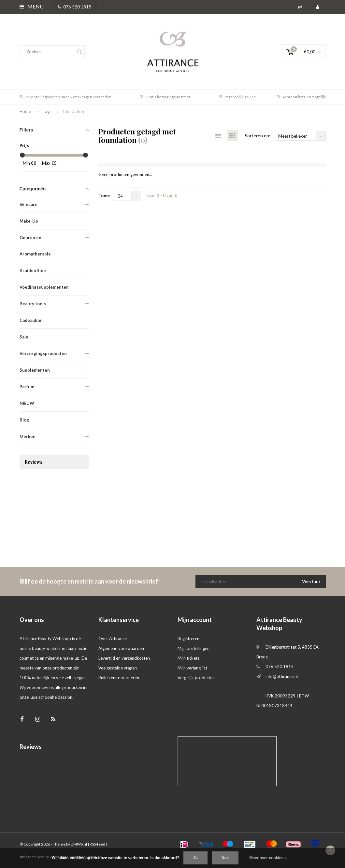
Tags (47, 111)
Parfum (27, 387)
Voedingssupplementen (44, 287)
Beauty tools (33, 304)
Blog (24, 420)
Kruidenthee (33, 270)
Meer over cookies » (268, 858)
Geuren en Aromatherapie (35, 246)
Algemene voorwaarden (121, 648)
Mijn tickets (188, 658)
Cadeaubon (31, 320)
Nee (225, 858)
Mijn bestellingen (194, 648)
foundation (74, 111)
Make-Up (29, 221)
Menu (32, 6)
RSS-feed (97, 844)
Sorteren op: (258, 136)
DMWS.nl (79, 844)
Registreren (188, 639)
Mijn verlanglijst (192, 668)
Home (25, 111)
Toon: (104, 196)
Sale (24, 337)
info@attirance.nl (282, 676)
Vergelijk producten (196, 678)
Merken (28, 436)
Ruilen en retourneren (119, 678)
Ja (195, 858)
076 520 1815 (74, 7)
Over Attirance (113, 639)
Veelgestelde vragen (118, 668)
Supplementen (35, 370)
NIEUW (27, 403)
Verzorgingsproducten (43, 353)
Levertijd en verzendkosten (124, 658)
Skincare (29, 204)
